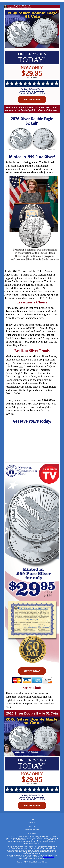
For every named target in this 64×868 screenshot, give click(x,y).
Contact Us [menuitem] (32, 823)
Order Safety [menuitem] (32, 833)
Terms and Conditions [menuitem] (32, 830)
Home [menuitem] (32, 819)
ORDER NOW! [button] (32, 99)
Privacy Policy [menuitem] (32, 826)
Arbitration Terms (48, 857)
